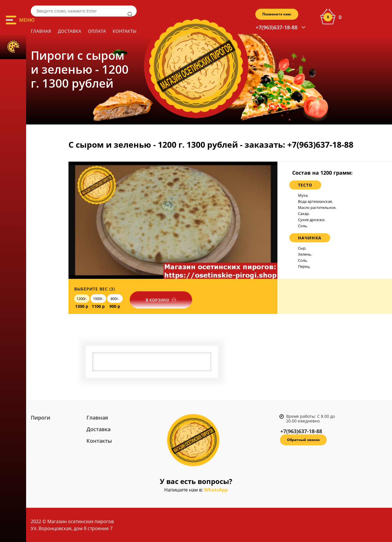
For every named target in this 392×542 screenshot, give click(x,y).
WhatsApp (216, 490)
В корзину (158, 300)
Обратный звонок (303, 440)
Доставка (69, 31)
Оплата (97, 31)
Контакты (124, 31)
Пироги (40, 418)
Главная (41, 31)
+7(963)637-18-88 (277, 27)
